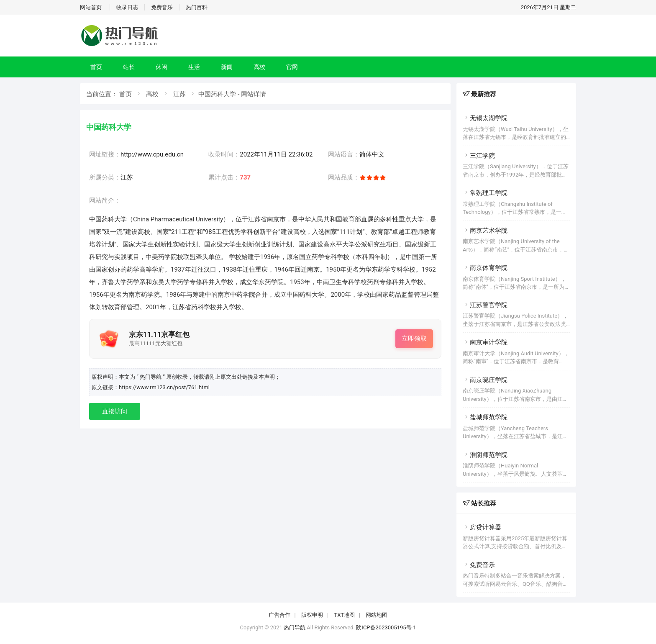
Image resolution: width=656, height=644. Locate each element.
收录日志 (127, 7)
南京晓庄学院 (485, 380)
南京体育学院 (485, 268)
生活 (194, 67)
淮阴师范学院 (485, 455)
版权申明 (312, 615)
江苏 (179, 94)
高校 (259, 67)
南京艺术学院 (485, 231)
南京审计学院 (485, 342)
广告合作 (279, 615)
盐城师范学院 (485, 417)
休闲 (161, 67)
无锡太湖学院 (485, 118)
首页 (96, 67)
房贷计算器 (482, 527)
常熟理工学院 (485, 193)
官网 (292, 67)
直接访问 (115, 411)
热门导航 (295, 627)
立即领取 (414, 339)
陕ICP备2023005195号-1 (386, 627)
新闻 (227, 67)
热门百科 (197, 7)
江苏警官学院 (485, 305)
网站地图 (377, 615)
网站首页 (91, 7)
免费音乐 (162, 7)
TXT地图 (344, 615)
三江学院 (479, 156)
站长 (129, 67)
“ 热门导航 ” (151, 377)
